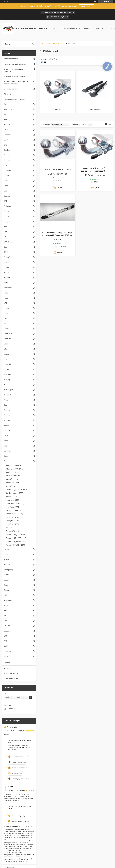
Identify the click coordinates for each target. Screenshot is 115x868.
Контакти (99, 28)
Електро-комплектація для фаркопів (14, 70)
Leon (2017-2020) (13, 524)
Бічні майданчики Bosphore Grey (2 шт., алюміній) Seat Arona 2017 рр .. (57, 234)
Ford (6, 237)
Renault (7, 431)
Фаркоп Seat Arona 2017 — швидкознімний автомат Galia (95, 170)
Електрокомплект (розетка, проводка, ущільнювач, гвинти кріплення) (19, 747)
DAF (6, 201)
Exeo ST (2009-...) (13, 497)
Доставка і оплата (11, 673)
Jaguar (7, 308)
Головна (53, 28)
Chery (6, 165)
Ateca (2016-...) (12, 486)
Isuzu (6, 293)
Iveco (6, 298)
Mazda (7, 369)
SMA (6, 554)
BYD (6, 145)
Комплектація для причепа (15, 76)
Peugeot (7, 410)
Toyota (7, 590)
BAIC (6, 120)
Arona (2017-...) (12, 479)
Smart (6, 560)
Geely (6, 247)
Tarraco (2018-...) (12, 531)
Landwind (8, 339)
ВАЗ (6, 636)
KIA (5, 323)
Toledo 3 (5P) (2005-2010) (16, 542)
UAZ (6, 595)
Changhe (7, 160)
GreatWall (8, 257)
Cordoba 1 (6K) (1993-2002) (16, 490)
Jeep (6, 313)
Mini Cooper (8, 390)
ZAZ (6, 616)
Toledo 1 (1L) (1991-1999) (16, 535)
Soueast (7, 565)
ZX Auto (7, 626)
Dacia (6, 186)
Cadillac (7, 150)
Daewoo (7, 196)
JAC (6, 303)
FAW (6, 227)
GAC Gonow (8, 242)
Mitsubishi (8, 395)
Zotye (6, 621)
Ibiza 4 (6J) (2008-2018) (15, 504)
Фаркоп (57, 110)
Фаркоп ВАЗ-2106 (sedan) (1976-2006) (19, 741)
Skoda (6, 549)
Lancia (6, 329)
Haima (6, 262)
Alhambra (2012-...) (13, 472)
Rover (6, 436)
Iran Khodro (8, 288)
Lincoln (7, 354)
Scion (6, 456)
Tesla (6, 585)
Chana (6, 155)
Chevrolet (8, 171)
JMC (6, 318)
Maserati (7, 364)
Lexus (6, 344)
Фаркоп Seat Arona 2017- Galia (57, 170)
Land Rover (8, 334)
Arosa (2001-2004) (13, 483)
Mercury (7, 380)
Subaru (7, 575)
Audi (6, 114)
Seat (62, 44)
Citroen (7, 181)
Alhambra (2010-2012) (15, 469)
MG (5, 385)
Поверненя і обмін (11, 678)
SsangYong (8, 570)
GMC (6, 252)
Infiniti (6, 283)
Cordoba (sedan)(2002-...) (16, 493)
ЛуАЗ (6, 646)
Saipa (6, 446)
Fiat (5, 232)
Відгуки (7, 668)
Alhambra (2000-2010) (15, 465)
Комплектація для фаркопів (15, 64)
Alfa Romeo (9, 109)
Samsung (8, 451)
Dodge (6, 216)
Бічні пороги (95, 110)
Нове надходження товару (14, 99)
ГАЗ (5, 641)
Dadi (6, 191)
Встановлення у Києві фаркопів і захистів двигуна (17, 83)
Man (6, 359)
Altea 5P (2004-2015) (14, 476)
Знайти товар (86, 6)
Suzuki (7, 580)
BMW (6, 130)
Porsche (7, 420)
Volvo (6, 605)
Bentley (7, 125)
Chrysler (7, 176)
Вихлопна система (11, 89)
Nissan (7, 400)
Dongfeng (8, 222)
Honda (6, 273)
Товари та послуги (69, 28)
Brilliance (7, 135)
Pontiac (7, 415)
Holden (7, 267)
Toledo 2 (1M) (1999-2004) (16, 538)
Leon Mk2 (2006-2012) (15, 514)
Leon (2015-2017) (13, 521)
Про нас (87, 28)
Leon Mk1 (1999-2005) (15, 510)
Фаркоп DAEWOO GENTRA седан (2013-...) (19, 807)
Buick (6, 140)
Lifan (6, 349)
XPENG (7, 610)
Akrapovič (8, 94)
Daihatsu (7, 206)
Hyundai (7, 278)
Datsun (7, 211)
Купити (59, 188)
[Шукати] (33, 44)
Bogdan (7, 631)
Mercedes (8, 374)
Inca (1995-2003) (12, 507)
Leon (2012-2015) (13, 517)
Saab (6, 441)
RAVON (7, 425)
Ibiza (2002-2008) (13, 500)
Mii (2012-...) (11, 528)
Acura (6, 104)
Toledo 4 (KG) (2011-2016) (16, 545)
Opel (6, 405)
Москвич (7, 651)
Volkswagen (9, 600)
